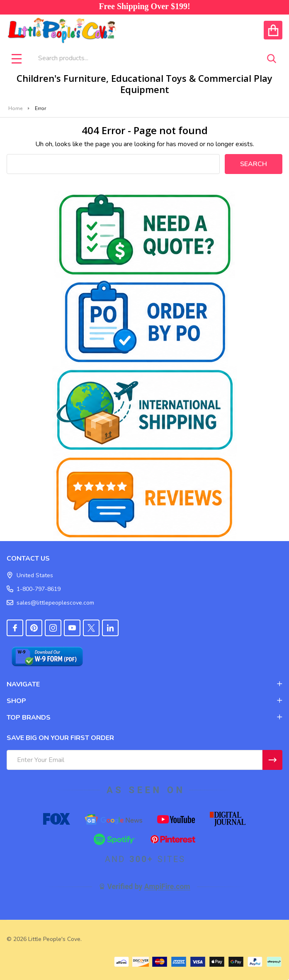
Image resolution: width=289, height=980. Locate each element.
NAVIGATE (144, 684)
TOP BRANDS (144, 718)
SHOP (144, 701)
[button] (145, 234)
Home (15, 108)
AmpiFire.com (167, 887)
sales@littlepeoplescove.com (50, 603)
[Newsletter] (272, 760)
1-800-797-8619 (34, 589)
